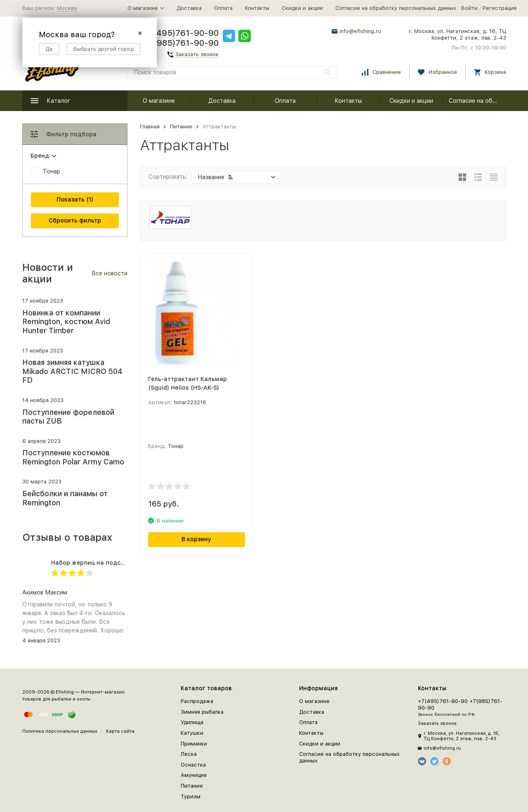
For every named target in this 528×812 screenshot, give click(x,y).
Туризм (191, 797)
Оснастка (193, 765)
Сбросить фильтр (75, 220)
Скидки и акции (302, 8)
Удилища (192, 722)
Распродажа (197, 701)
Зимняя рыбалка (202, 712)
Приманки (194, 744)
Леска (189, 754)
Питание (181, 127)
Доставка (189, 8)
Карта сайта (120, 731)
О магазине (159, 101)
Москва (67, 8)
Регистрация (500, 8)
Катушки (192, 733)
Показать (71, 199)
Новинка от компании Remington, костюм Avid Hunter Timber (66, 322)
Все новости (110, 273)
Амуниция (194, 775)
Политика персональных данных (60, 731)
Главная (150, 127)
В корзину (196, 539)
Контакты (257, 8)
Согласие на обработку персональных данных (396, 8)
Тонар (52, 171)
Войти (469, 8)
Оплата (223, 8)
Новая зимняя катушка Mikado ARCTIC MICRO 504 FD (72, 371)
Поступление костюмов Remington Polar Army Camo (73, 457)
